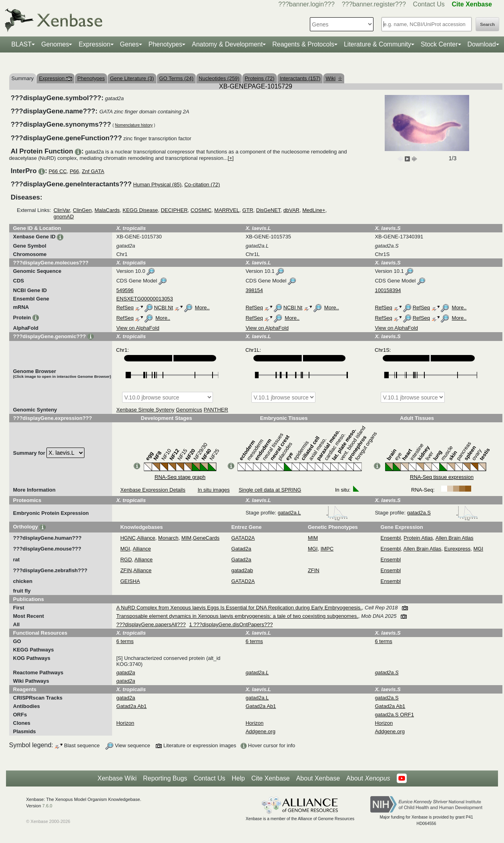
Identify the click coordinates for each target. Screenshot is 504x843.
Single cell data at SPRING (270, 490)
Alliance (146, 538)
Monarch (168, 538)
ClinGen (82, 210)
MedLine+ (314, 210)
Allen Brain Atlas (455, 538)
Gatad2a (241, 549)
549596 (125, 290)
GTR (248, 210)
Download (482, 44)
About (368, 778)
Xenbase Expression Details (153, 490)
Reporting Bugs (165, 778)
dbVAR (291, 210)
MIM (186, 538)
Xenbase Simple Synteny (145, 410)
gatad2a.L (313, 513)
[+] (231, 158)
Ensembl (391, 538)
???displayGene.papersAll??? (151, 624)
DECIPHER (174, 210)
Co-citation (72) (202, 185)
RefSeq (125, 308)
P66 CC (58, 171)
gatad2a (125, 698)
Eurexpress (458, 549)
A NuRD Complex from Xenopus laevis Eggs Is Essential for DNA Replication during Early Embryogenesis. (239, 608)
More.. (202, 308)
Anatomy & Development (227, 44)
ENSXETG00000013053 (145, 299)
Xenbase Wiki (117, 778)
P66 (74, 171)
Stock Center (439, 44)
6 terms (125, 641)
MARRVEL (227, 210)
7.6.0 (47, 806)
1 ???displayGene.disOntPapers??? (231, 624)
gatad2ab (242, 570)
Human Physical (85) (158, 185)
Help (238, 778)
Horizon (125, 723)
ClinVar (62, 210)
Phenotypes (166, 44)
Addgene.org (260, 731)
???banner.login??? (306, 4)
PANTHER (216, 410)
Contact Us (429, 4)
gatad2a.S (443, 513)
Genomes (55, 44)
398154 (254, 290)
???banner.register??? (374, 4)
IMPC (327, 549)
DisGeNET (268, 210)
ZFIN (126, 570)
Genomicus (189, 410)
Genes (130, 44)
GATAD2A (243, 538)
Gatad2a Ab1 (131, 706)
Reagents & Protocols (303, 44)
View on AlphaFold (138, 328)
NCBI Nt (164, 308)
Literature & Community (377, 44)
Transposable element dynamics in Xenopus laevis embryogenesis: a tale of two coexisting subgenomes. (237, 616)
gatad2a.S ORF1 (394, 715)
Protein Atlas (418, 538)
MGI (125, 549)
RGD (126, 560)
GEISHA (130, 581)
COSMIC (201, 210)
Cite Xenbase (271, 778)
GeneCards (206, 538)
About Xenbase (318, 778)
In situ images (214, 490)
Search (487, 24)
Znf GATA (93, 171)
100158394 (388, 290)
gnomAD (64, 217)
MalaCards (107, 210)
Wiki (334, 78)
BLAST (21, 44)
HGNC (128, 538)
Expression (94, 44)
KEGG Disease (140, 210)
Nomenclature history (134, 125)
